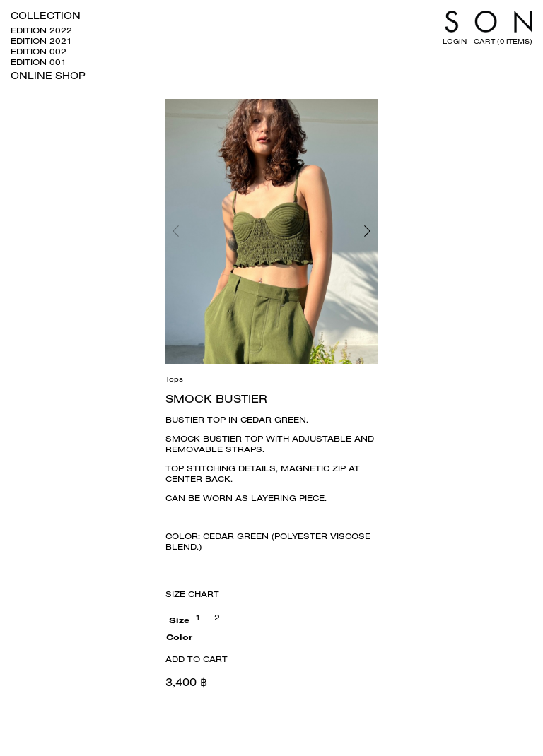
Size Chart (192, 594)
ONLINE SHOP (48, 76)
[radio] (198, 617)
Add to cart (197, 659)
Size (179, 620)
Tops (174, 379)
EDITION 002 (39, 51)
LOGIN (455, 41)
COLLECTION (46, 16)
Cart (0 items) (503, 41)
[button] (325, 231)
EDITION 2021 (41, 41)
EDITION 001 (39, 62)
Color (179, 637)
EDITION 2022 (41, 30)
